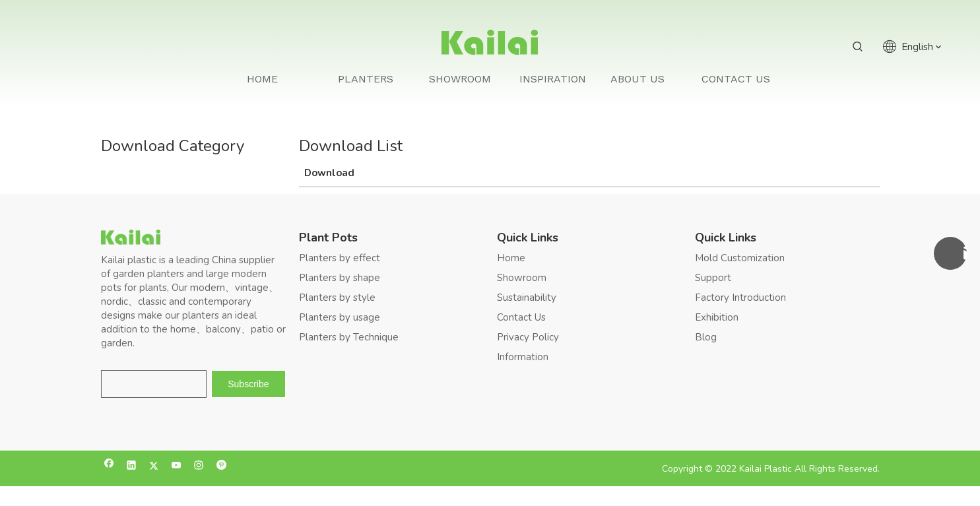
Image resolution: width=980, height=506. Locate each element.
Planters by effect (340, 258)
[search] (154, 384)
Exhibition (717, 317)
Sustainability (527, 298)
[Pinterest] (221, 467)
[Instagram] (199, 467)
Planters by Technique (349, 337)
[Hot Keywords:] (858, 47)
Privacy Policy (528, 337)
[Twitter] (154, 467)
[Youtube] (177, 467)
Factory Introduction (740, 298)
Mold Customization (740, 258)
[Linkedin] (132, 467)
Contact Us (521, 317)
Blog (706, 337)
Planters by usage (340, 317)
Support (713, 278)
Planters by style (337, 298)
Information (523, 357)
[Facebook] (109, 467)
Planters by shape (340, 278)
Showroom (522, 278)
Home (511, 258)
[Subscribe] (248, 384)
